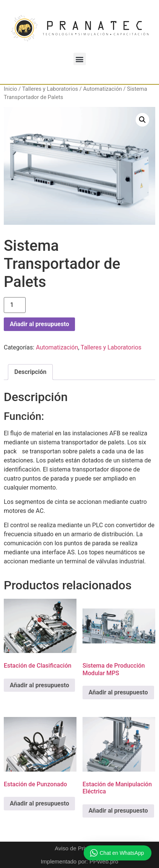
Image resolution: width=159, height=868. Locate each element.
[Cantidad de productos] (15, 305)
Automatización (103, 89)
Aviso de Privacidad (79, 848)
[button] (80, 59)
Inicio (10, 89)
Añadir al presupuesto (39, 324)
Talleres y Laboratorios (50, 89)
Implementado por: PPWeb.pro (79, 861)
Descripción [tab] (30, 372)
